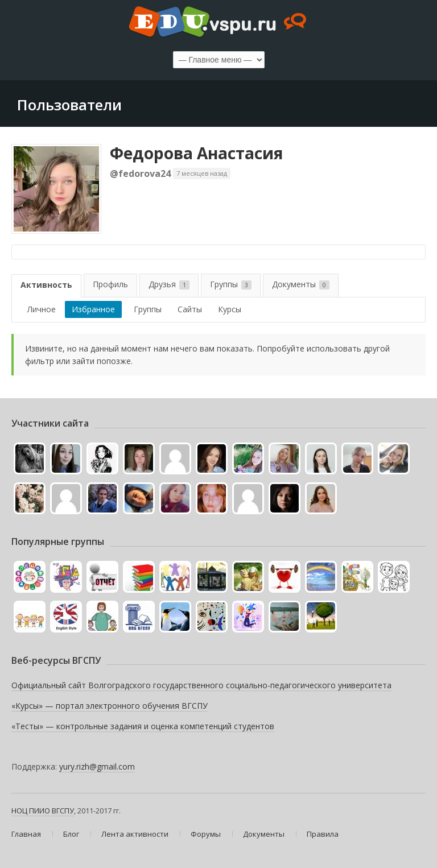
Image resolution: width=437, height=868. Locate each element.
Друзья (169, 284)
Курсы (230, 309)
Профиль (110, 284)
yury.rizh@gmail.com (97, 766)
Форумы (206, 834)
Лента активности (135, 834)
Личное (42, 309)
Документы (301, 284)
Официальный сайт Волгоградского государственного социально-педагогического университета (201, 685)
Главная (26, 834)
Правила (323, 834)
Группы (231, 284)
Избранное (93, 309)
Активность (46, 285)
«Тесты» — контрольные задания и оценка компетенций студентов (143, 726)
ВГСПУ (63, 811)
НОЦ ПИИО (31, 811)
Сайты (190, 309)
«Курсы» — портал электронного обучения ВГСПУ (110, 706)
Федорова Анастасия (196, 153)
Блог (71, 834)
